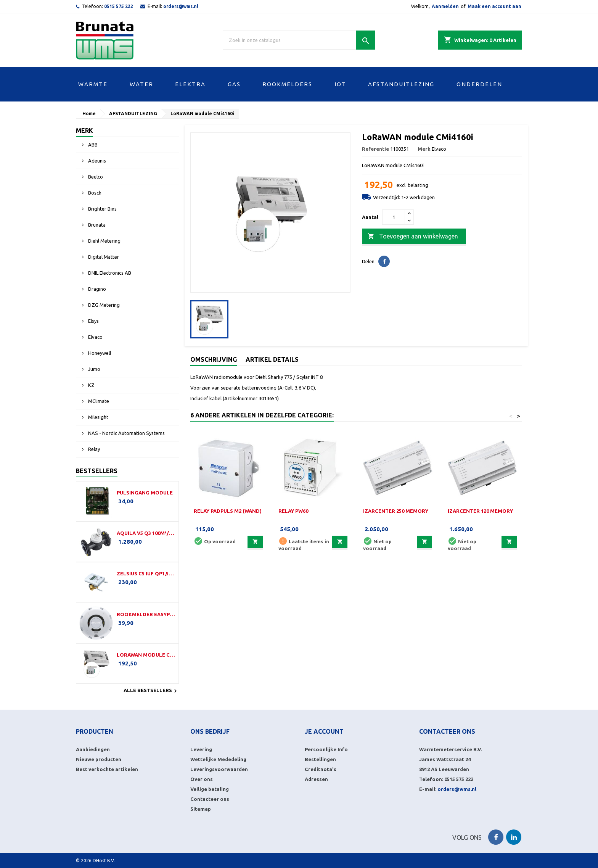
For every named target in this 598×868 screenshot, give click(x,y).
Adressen (316, 779)
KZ (91, 385)
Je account (324, 731)
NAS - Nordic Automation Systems (126, 433)
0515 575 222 (119, 6)
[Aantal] (394, 217)
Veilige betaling (210, 789)
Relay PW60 (293, 511)
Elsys (93, 321)
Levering (201, 749)
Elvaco (95, 337)
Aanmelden (445, 6)
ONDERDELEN (479, 84)
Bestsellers (97, 471)
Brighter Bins (102, 209)
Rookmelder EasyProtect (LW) (146, 614)
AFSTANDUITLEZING (401, 84)
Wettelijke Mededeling (218, 759)
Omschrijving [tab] (214, 359)
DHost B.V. (104, 861)
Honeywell (99, 353)
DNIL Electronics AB (109, 273)
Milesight (98, 417)
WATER (141, 84)
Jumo (94, 369)
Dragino (96, 289)
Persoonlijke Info (326, 749)
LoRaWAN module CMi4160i (146, 655)
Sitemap (201, 809)
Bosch (94, 193)
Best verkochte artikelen (107, 769)
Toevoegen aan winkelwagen (413, 237)
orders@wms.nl (181, 6)
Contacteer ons (210, 799)
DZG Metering (103, 305)
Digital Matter (103, 257)
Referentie (375, 149)
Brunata (96, 225)
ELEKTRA (190, 84)
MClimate (98, 401)
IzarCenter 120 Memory (480, 511)
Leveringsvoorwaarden (219, 769)
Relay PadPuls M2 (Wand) (228, 511)
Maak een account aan (494, 6)
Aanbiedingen (93, 749)
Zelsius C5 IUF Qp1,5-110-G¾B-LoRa (146, 573)
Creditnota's (321, 769)
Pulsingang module (145, 493)
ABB (92, 145)
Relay (93, 449)
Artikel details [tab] (272, 359)
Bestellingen (320, 759)
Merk (84, 130)
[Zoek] (299, 40)
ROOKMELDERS (287, 84)
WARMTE (93, 84)
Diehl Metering (104, 241)
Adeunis (96, 161)
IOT (340, 84)
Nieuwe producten (99, 759)
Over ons (202, 779)
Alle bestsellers (151, 691)
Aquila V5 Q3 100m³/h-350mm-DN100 (146, 533)
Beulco (95, 177)
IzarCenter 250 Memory (396, 511)
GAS (234, 84)
